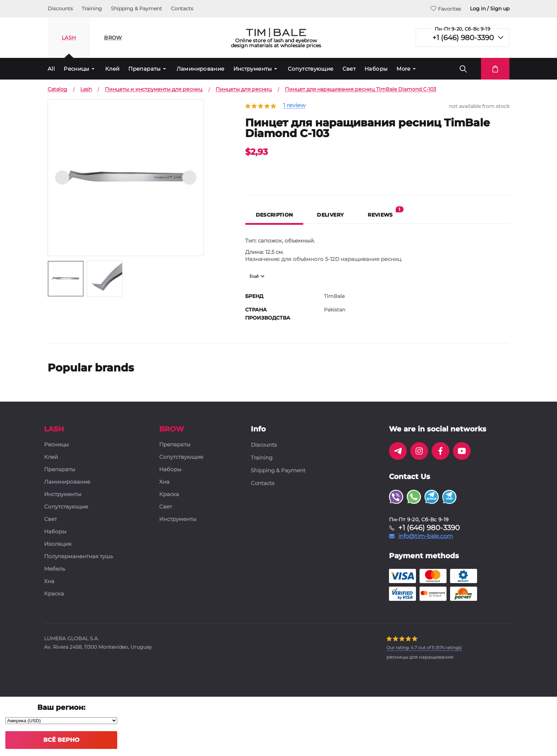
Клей (112, 69)
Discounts (60, 9)
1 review (294, 106)
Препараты (144, 69)
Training (92, 9)
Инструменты (253, 69)
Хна (49, 581)
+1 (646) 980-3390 (463, 38)
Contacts (182, 9)
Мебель (55, 569)
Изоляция (58, 544)
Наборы (376, 69)
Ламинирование (201, 69)
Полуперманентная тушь (79, 557)
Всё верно (61, 740)
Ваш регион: (61, 707)
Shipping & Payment (136, 9)
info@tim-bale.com (426, 536)
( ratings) (424, 648)
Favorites (446, 9)
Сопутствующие (311, 69)
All (51, 69)
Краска (54, 594)
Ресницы (77, 69)
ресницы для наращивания (420, 657)
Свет (349, 69)
